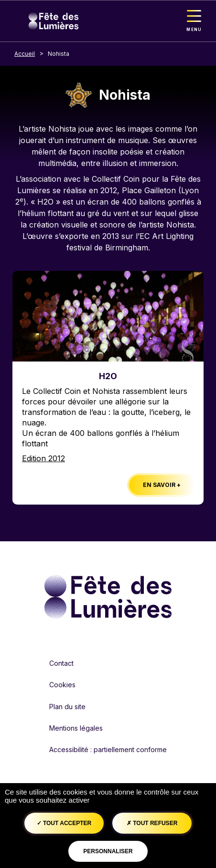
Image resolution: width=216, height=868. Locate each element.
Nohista (59, 54)
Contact (61, 663)
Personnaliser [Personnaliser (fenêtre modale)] (108, 851)
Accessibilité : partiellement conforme (108, 749)
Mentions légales (76, 728)
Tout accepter (64, 823)
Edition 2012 (43, 458)
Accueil (25, 54)
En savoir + (162, 485)
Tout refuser (152, 823)
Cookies (62, 685)
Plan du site (67, 707)
